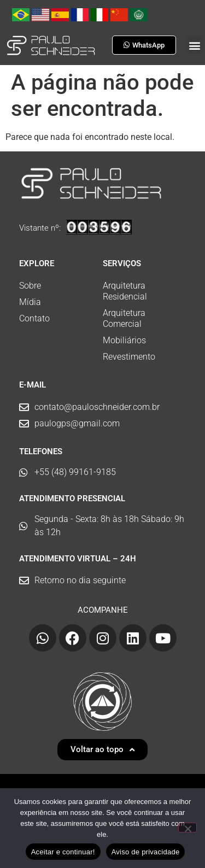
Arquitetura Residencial (125, 291)
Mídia (30, 302)
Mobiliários (124, 340)
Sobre (30, 286)
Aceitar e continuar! (63, 852)
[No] (188, 828)
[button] (195, 45)
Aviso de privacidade (146, 852)
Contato (34, 318)
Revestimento (129, 357)
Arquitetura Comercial (124, 318)
